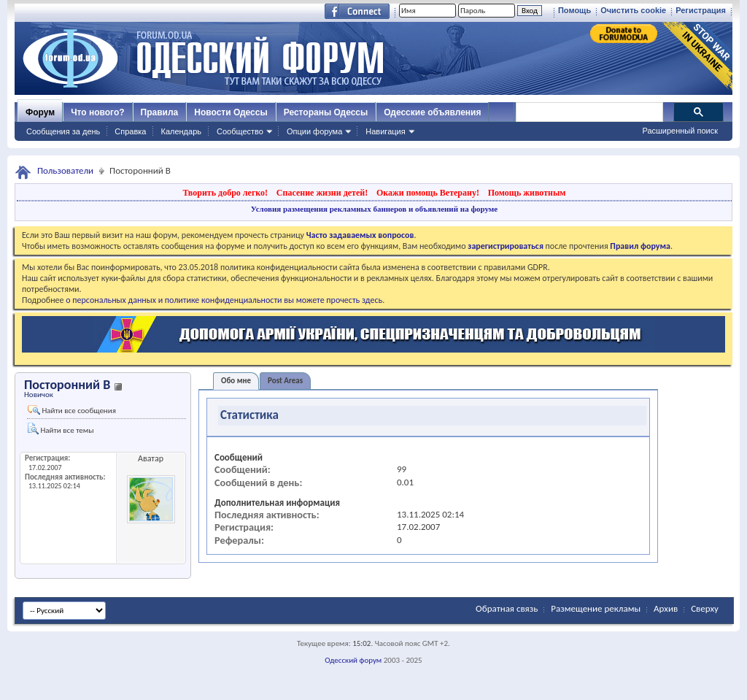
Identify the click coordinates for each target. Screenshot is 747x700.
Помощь (574, 10)
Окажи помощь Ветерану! (428, 193)
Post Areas (285, 381)
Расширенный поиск (680, 131)
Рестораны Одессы (326, 112)
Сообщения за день (63, 131)
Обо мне (236, 381)
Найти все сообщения (72, 410)
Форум (40, 112)
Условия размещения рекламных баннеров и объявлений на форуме (374, 209)
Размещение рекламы (596, 608)
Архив (666, 608)
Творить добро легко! (225, 193)
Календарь (181, 131)
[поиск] (589, 112)
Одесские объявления (432, 112)
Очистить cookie (633, 10)
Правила (160, 112)
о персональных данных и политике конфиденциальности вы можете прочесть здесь (224, 300)
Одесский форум (353, 660)
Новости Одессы (231, 112)
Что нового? (97, 112)
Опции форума (314, 131)
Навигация (385, 131)
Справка (130, 131)
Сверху (705, 608)
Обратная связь (507, 608)
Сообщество (240, 131)
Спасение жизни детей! (322, 193)
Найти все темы (61, 429)
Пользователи (65, 170)
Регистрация (701, 10)
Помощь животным (527, 193)
